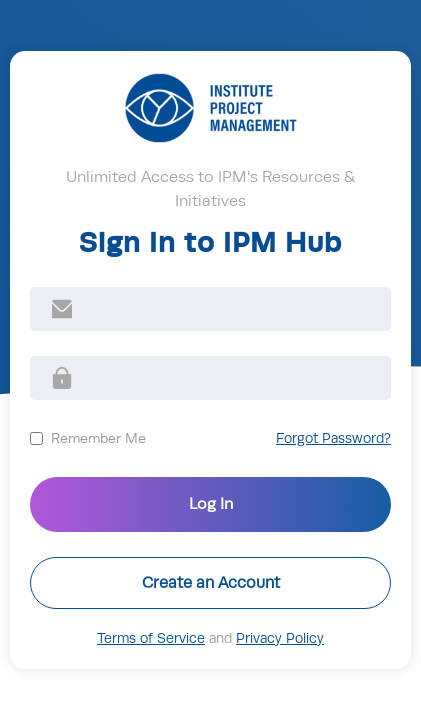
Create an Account (211, 583)
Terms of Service (151, 638)
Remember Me (98, 438)
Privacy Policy (280, 638)
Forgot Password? (333, 438)
